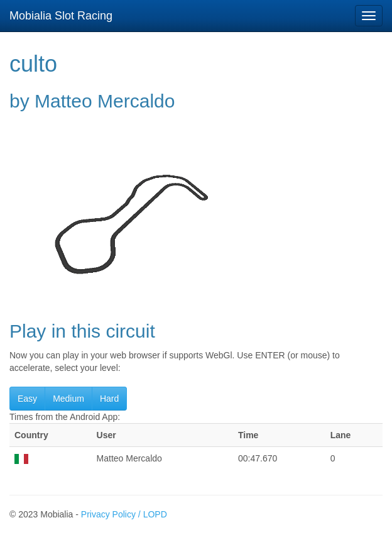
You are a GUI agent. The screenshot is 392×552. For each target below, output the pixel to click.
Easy (27, 399)
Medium (68, 399)
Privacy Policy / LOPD (124, 514)
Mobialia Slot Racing (61, 16)
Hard (109, 399)
